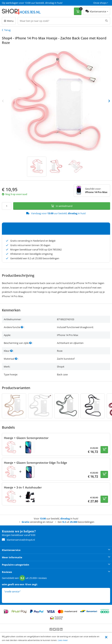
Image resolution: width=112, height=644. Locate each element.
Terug (7, 30)
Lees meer (63, 640)
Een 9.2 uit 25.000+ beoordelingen (21, 3)
